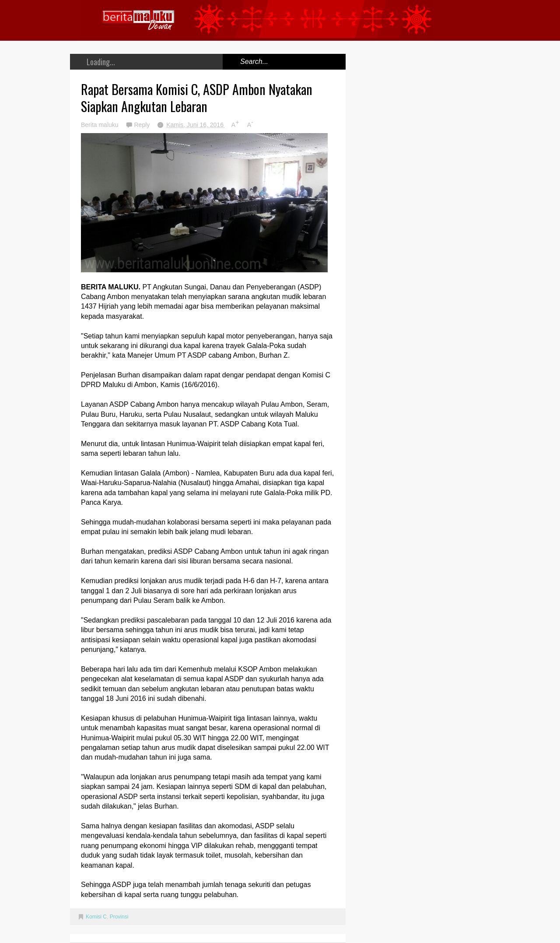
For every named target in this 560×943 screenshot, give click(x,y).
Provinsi (119, 917)
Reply (143, 125)
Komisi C (96, 917)
